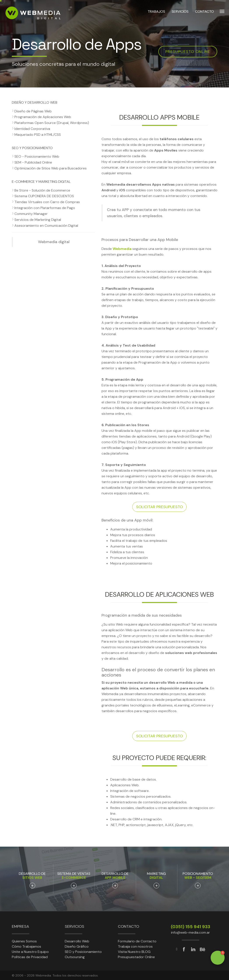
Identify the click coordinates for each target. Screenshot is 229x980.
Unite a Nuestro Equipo (30, 952)
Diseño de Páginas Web (33, 111)
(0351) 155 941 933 (191, 927)
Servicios (74, 926)
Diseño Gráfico (77, 946)
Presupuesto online (188, 52)
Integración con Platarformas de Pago (45, 208)
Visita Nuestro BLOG (134, 952)
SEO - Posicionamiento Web (37, 156)
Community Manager (31, 214)
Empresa (20, 926)
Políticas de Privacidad (30, 957)
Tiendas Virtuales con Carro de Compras (47, 202)
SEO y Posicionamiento (83, 952)
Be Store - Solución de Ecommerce (42, 190)
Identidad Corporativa (32, 129)
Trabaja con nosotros (135, 946)
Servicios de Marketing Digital (38, 220)
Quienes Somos (24, 941)
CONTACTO (205, 13)
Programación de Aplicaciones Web (43, 117)
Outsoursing (75, 957)
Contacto (128, 926)
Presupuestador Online (136, 957)
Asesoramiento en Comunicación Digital (46, 226)
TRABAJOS (156, 13)
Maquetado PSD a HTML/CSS (38, 135)
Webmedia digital (54, 242)
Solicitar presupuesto (159, 507)
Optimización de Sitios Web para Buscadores (51, 168)
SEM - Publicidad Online (33, 162)
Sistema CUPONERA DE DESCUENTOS (44, 196)
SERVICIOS (180, 13)
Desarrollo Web (77, 941)
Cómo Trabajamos (26, 946)
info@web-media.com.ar (191, 932)
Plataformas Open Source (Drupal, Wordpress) (52, 123)
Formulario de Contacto (137, 941)
